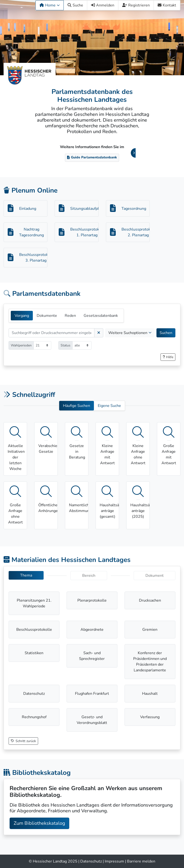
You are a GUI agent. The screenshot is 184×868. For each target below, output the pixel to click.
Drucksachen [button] (150, 600)
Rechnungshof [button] (34, 717)
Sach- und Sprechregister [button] (92, 656)
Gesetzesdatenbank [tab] (101, 316)
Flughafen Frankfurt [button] (92, 694)
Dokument (155, 576)
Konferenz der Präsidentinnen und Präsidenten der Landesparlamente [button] (150, 662)
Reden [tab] (70, 316)
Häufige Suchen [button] (77, 406)
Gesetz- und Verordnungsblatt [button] (92, 720)
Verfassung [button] (150, 717)
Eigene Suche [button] (109, 406)
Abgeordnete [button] (92, 630)
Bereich (89, 576)
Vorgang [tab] (22, 316)
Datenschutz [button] (34, 694)
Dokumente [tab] (47, 316)
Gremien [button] (150, 630)
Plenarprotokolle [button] (92, 600)
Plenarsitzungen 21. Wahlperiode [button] (34, 603)
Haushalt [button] (150, 694)
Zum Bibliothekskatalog (39, 823)
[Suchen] (52, 333)
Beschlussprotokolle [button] (34, 630)
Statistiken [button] (34, 653)
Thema (26, 575)
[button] (168, 357)
